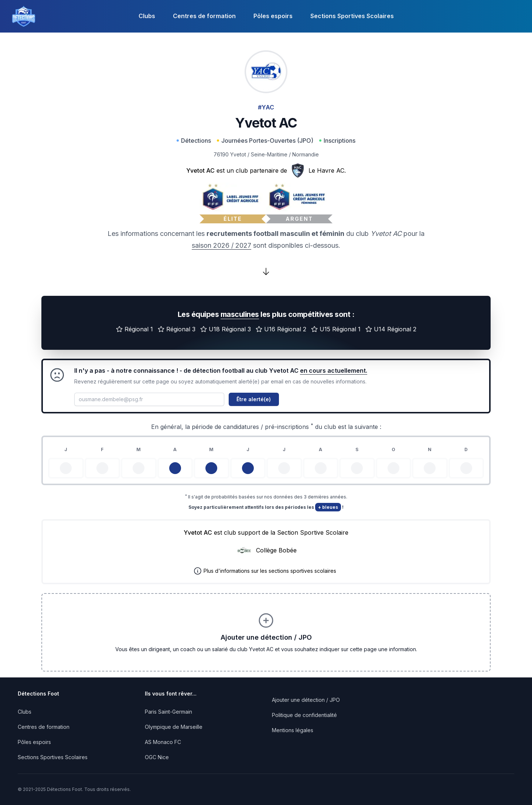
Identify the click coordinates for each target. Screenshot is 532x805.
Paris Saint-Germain (168, 712)
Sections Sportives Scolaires (352, 16)
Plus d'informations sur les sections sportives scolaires (270, 571)
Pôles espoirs (273, 16)
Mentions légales (293, 730)
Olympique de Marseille (174, 727)
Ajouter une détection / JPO (306, 700)
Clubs (147, 16)
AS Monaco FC (163, 742)
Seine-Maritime (269, 154)
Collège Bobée (276, 550)
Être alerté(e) (254, 399)
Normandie (306, 154)
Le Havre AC (326, 170)
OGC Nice (157, 757)
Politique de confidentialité (304, 715)
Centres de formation (204, 16)
